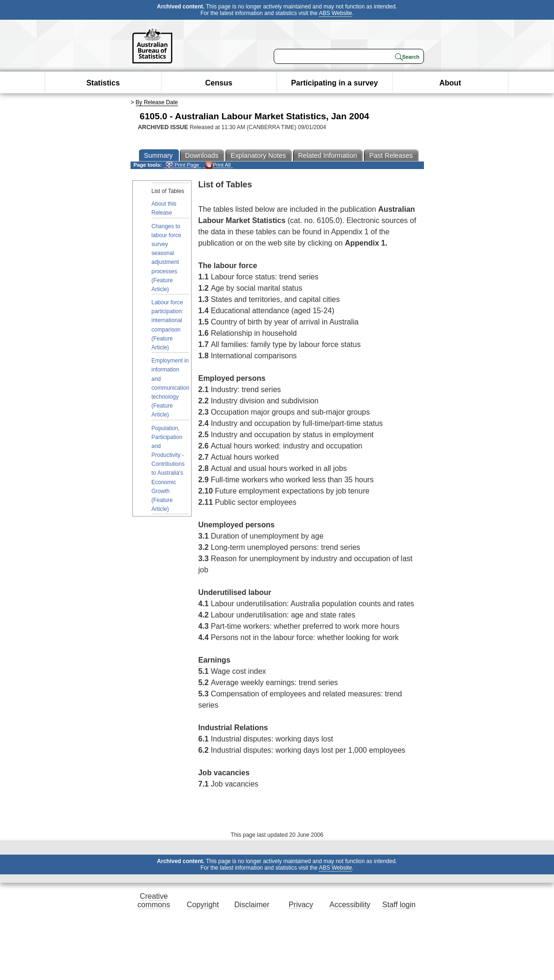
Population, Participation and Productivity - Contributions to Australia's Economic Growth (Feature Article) (168, 469)
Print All (218, 165)
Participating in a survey (335, 83)
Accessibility (350, 905)
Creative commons (154, 900)
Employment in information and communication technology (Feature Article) (171, 388)
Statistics (103, 83)
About (450, 83)
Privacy (301, 905)
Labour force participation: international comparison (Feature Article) (168, 325)
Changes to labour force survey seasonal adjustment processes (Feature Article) (166, 258)
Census (219, 83)
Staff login (399, 905)
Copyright (203, 905)
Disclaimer (252, 905)
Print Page (182, 165)
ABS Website (335, 13)
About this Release (164, 208)
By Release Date (157, 102)
